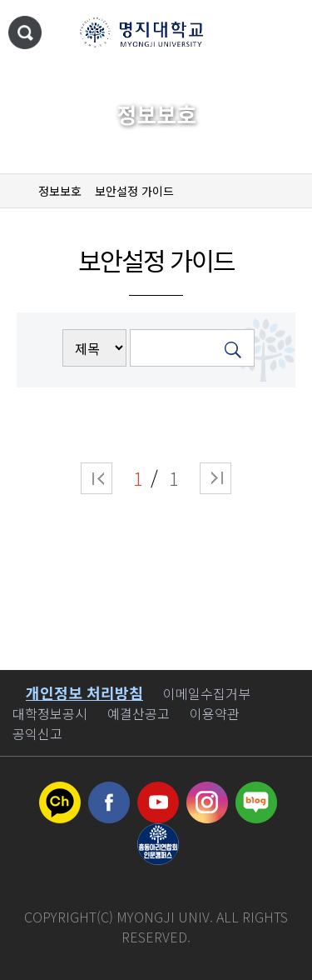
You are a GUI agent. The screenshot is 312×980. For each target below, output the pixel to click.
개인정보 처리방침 (84, 692)
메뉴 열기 (283, 33)
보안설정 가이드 (134, 191)
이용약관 (215, 713)
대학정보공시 (50, 713)
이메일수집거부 (207, 693)
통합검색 (25, 32)
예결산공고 (139, 713)
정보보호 (60, 191)
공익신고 (37, 733)
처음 (97, 478)
